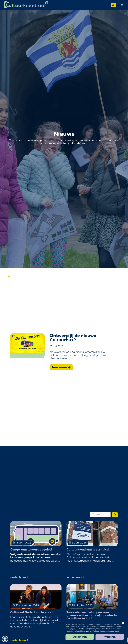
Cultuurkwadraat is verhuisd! (88, 549)
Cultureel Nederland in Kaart (32, 612)
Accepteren (80, 637)
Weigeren (110, 637)
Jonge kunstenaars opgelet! (31, 549)
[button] (122, 5)
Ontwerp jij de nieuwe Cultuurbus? (73, 338)
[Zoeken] (100, 515)
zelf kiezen (81, 631)
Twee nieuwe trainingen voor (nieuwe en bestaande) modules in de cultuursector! (92, 615)
